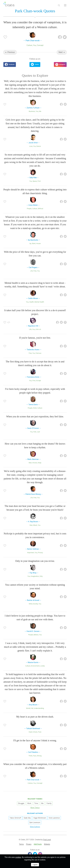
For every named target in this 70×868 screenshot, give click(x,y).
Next (61, 52)
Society (35, 604)
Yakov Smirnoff (15, 818)
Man (30, 463)
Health (32, 302)
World (28, 708)
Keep (40, 463)
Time (36, 803)
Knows (35, 463)
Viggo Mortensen (40, 818)
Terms (21, 844)
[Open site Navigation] (65, 5)
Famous (39, 353)
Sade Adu (27, 818)
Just (38, 432)
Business (32, 111)
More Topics (35, 808)
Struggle (21, 803)
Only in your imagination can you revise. (35, 561)
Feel (35, 432)
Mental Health (39, 302)
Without (40, 209)
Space (35, 181)
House (38, 243)
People (29, 209)
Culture (29, 45)
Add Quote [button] (38, 844)
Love (31, 146)
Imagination (35, 576)
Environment (35, 666)
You (34, 45)
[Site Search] (59, 5)
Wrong (39, 756)
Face (35, 756)
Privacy (40, 553)
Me (40, 111)
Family (49, 803)
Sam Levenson (35, 822)
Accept (38, 381)
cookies (18, 857)
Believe (36, 635)
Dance (39, 146)
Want (34, 243)
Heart (31, 732)
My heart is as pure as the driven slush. (35, 717)
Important (30, 553)
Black (35, 525)
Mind (31, 604)
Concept (40, 45)
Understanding (39, 708)
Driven (35, 732)
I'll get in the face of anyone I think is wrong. (35, 740)
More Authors (35, 827)
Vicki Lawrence (54, 818)
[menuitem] (21, 844)
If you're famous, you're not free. (35, 338)
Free (35, 271)
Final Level (47, 840)
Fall (32, 708)
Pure (40, 732)
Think (30, 756)
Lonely (43, 666)
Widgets (47, 844)
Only (41, 576)
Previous (11, 52)
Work (35, 408)
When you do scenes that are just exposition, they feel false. (35, 416)
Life (32, 271)
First (39, 181)
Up (30, 243)
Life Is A (38, 329)
